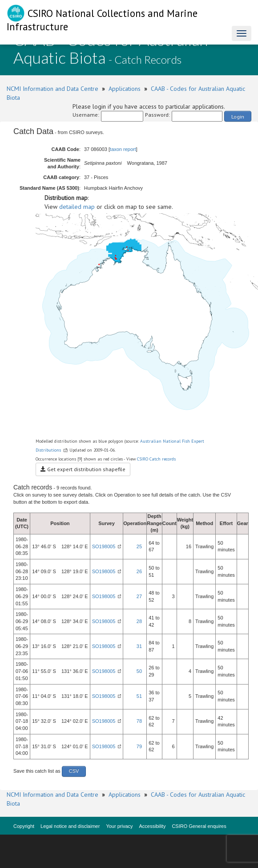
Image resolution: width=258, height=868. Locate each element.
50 (139, 671)
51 (139, 696)
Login (238, 116)
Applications (125, 89)
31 (139, 646)
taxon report (123, 149)
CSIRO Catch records (156, 459)
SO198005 (104, 546)
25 (139, 546)
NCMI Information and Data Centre (52, 89)
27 (139, 596)
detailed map (77, 207)
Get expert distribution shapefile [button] (83, 469)
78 (139, 721)
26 (139, 571)
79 (139, 746)
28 (139, 621)
